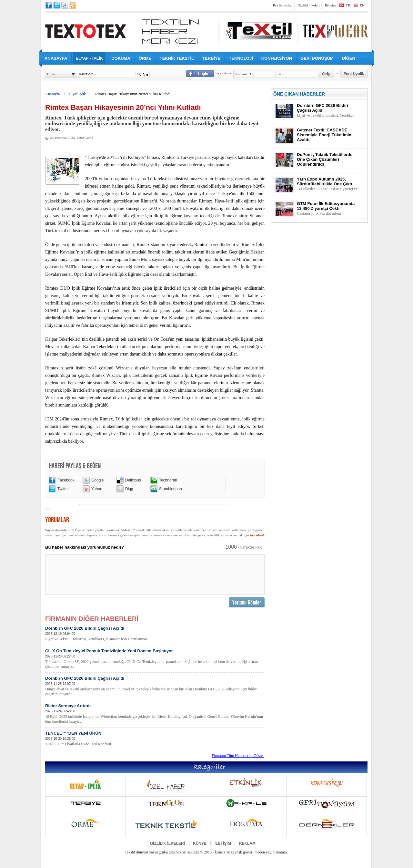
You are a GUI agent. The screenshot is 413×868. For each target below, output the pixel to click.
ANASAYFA (56, 58)
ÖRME (145, 58)
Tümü (51, 74)
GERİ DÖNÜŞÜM (317, 58)
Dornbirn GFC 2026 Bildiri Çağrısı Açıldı (155, 634)
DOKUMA (121, 58)
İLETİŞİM (223, 843)
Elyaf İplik (77, 94)
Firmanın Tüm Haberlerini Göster (238, 756)
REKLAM (247, 843)
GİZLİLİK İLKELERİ (167, 843)
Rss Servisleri (283, 5)
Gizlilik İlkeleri (309, 5)
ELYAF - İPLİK (89, 58)
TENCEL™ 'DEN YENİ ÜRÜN (155, 739)
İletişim (330, 5)
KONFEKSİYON (277, 58)
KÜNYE (200, 843)
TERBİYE (211, 58)
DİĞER (349, 58)
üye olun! (257, 535)
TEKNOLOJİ (241, 58)
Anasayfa (52, 94)
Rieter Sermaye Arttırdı (155, 714)
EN (362, 5)
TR (348, 5)
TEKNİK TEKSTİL (177, 58)
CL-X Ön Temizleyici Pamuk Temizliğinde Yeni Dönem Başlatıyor (155, 659)
